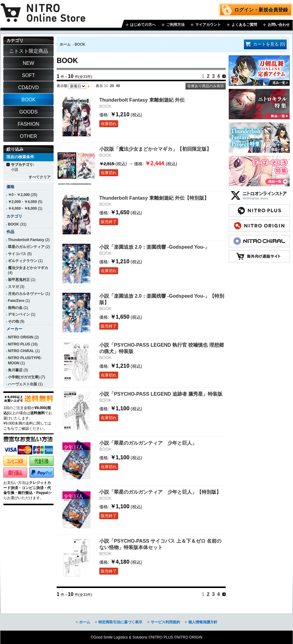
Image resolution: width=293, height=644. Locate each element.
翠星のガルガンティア (26, 247)
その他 (13, 321)
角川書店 (15, 370)
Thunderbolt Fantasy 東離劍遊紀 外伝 (142, 100)
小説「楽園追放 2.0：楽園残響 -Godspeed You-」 (154, 247)
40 (118, 86)
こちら (9, 429)
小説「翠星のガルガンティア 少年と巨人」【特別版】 (160, 492)
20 (112, 86)
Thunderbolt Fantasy (26, 240)
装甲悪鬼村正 (19, 280)
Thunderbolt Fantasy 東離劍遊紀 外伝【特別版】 (154, 198)
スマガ (13, 287)
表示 (99, 86)
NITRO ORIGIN (21, 337)
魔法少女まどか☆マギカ (28, 268)
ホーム (65, 44)
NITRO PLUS (19, 344)
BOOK (13, 224)
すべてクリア (40, 177)
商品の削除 (8, 164)
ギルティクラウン (23, 261)
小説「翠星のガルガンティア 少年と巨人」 (148, 443)
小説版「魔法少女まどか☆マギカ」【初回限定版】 (155, 149)
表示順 (62, 86)
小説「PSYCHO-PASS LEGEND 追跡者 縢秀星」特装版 (161, 394)
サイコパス (17, 254)
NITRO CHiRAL (21, 351)
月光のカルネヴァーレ (26, 294)
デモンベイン (19, 314)
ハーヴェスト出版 (23, 384)
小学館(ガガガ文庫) (24, 377)
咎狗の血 (15, 308)
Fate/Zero (16, 301)
